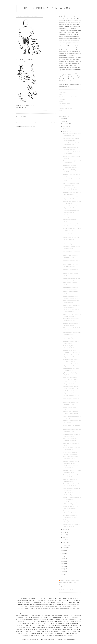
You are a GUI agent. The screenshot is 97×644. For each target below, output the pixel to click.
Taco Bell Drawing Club (66, 108)
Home (36, 123)
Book (61, 95)
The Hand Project (64, 106)
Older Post (54, 123)
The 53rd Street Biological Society (68, 97)
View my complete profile (68, 590)
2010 (63, 569)
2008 (63, 574)
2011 (63, 566)
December (66, 124)
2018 (63, 121)
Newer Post (19, 123)
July (64, 532)
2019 (63, 119)
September (66, 131)
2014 (63, 559)
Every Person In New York (49, 8)
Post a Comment (20, 120)
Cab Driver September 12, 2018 (71, 395)
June (64, 535)
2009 (63, 571)
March (65, 542)
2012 (63, 564)
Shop (61, 110)
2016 (63, 553)
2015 (63, 556)
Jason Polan (62, 92)
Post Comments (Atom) (29, 127)
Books (61, 101)
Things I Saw (63, 99)
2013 (63, 561)
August (65, 530)
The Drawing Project (65, 104)
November (66, 126)
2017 (63, 551)
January (65, 548)
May (64, 537)
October (65, 129)
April (65, 540)
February (65, 545)
